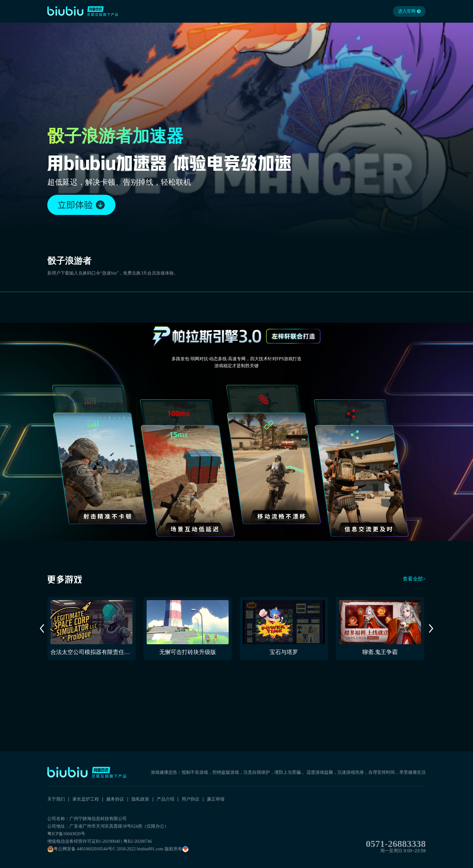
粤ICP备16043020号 (66, 834)
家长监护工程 (86, 799)
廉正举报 (216, 799)
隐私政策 (140, 799)
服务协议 (115, 799)
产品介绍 (166, 799)
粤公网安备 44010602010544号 (80, 849)
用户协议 (190, 799)
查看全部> (414, 579)
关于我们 (56, 799)
